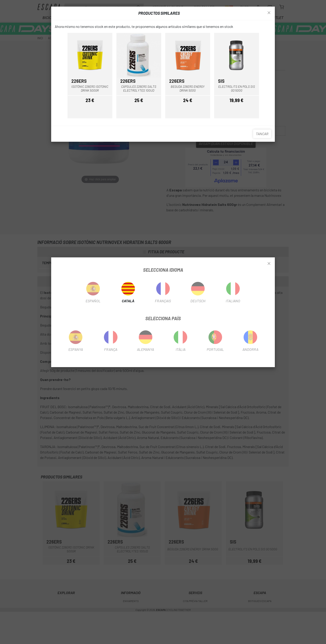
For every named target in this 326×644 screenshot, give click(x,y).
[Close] (269, 264)
